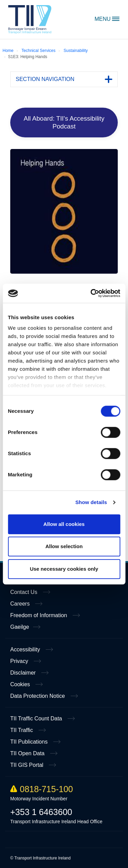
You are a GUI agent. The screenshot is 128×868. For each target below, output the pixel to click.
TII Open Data (28, 753)
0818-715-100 (42, 789)
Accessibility (26, 649)
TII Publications (30, 742)
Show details (91, 502)
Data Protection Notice (38, 696)
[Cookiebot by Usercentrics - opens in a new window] (91, 293)
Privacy (20, 661)
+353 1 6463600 (41, 812)
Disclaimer (24, 673)
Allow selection (64, 546)
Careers (21, 604)
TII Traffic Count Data (37, 718)
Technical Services (38, 51)
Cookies (21, 684)
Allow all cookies (64, 524)
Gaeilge (20, 627)
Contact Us (25, 592)
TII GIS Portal (27, 765)
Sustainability (76, 51)
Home (30, 19)
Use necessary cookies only (64, 569)
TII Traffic (22, 730)
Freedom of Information (39, 615)
